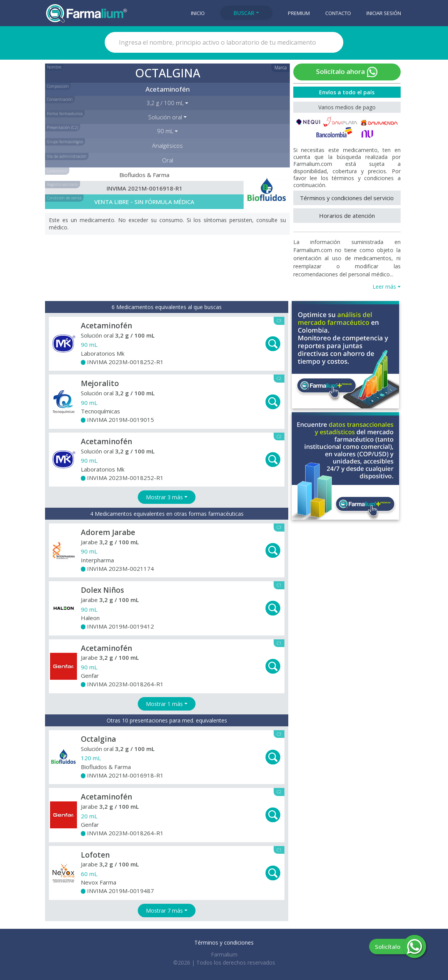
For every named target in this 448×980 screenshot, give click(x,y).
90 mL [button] (165, 131)
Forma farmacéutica (65, 114)
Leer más (384, 287)
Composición (58, 86)
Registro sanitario (63, 184)
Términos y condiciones (224, 942)
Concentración (60, 99)
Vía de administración (67, 156)
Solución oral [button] (165, 117)
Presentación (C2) (63, 127)
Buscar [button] (244, 13)
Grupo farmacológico (65, 142)
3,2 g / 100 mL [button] (165, 103)
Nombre (54, 67)
